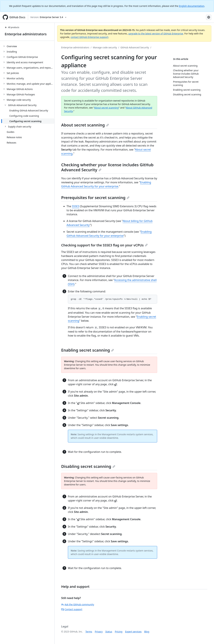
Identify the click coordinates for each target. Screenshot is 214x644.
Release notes (14, 137)
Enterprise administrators (26, 34)
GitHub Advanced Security (135, 47)
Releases (11, 143)
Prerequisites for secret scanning (95, 197)
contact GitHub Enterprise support (89, 37)
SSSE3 (76, 206)
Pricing (119, 632)
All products (12, 27)
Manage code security (105, 47)
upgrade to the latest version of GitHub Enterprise (156, 34)
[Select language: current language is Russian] (209, 17)
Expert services (133, 632)
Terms (89, 632)
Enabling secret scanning (88, 350)
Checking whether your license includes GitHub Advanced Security (107, 167)
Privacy (99, 632)
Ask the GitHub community (78, 604)
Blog (147, 632)
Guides (11, 132)
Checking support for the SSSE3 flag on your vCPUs (104, 245)
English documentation (192, 6)
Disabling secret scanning (88, 466)
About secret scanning (106, 108)
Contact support (72, 609)
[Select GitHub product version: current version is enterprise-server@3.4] (48, 17)
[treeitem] (29, 46)
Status (109, 632)
